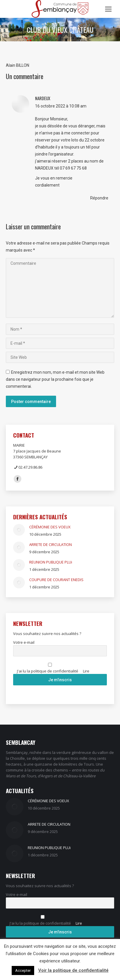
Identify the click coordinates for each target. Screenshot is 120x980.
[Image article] (19, 530)
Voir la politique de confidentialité (73, 970)
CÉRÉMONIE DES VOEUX (50, 527)
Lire (86, 671)
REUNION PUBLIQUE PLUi (51, 562)
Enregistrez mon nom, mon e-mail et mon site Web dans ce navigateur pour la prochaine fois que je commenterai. (55, 379)
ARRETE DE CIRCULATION (51, 544)
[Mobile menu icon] (108, 9)
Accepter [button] (23, 970)
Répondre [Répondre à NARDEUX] (99, 198)
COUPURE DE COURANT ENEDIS (56, 580)
